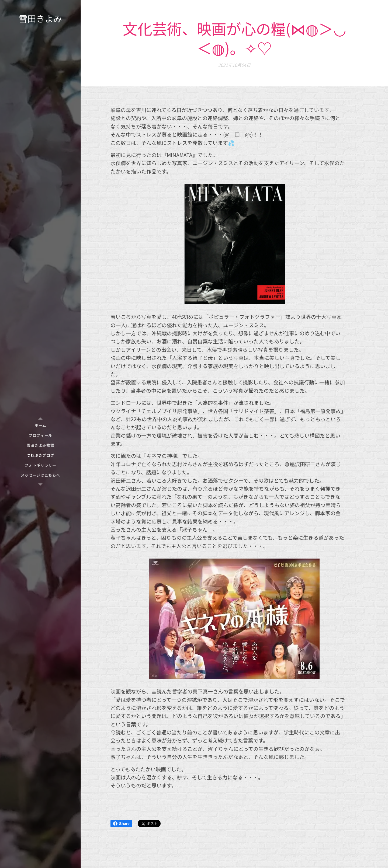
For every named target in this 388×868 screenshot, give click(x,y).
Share (121, 824)
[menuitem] (40, 425)
